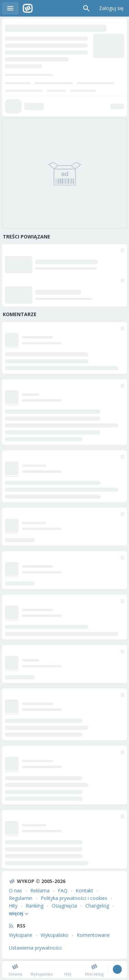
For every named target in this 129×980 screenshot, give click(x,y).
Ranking (35, 906)
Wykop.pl (28, 8)
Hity (13, 906)
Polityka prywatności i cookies (74, 898)
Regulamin (21, 898)
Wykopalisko (55, 935)
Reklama (40, 890)
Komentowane (93, 935)
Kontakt (84, 890)
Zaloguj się (111, 8)
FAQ (63, 890)
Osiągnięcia (64, 906)
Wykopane (21, 935)
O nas (15, 890)
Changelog (97, 906)
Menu (10, 8)
